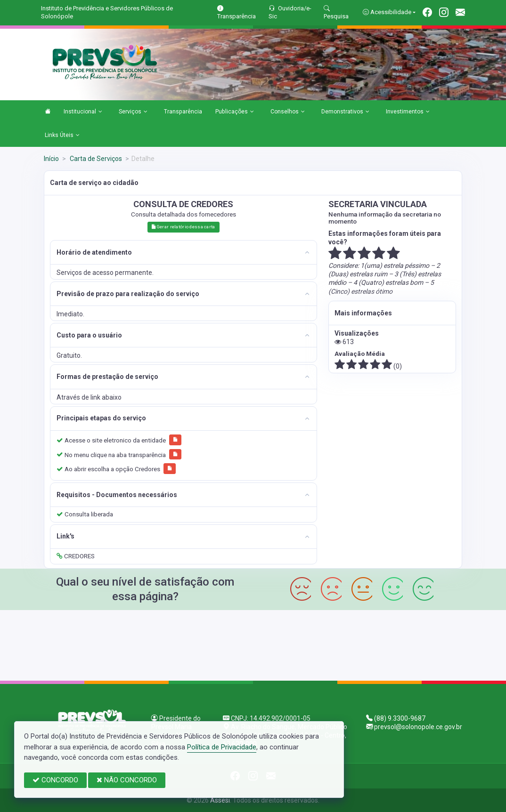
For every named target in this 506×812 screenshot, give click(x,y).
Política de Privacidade (222, 747)
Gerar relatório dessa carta (183, 227)
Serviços (133, 112)
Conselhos (288, 112)
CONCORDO (55, 780)
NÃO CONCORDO (127, 780)
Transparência (183, 112)
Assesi (220, 800)
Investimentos (408, 112)
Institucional (83, 112)
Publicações (235, 112)
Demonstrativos (345, 112)
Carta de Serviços (95, 159)
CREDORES (76, 556)
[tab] (183, 253)
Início (51, 159)
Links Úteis (62, 136)
